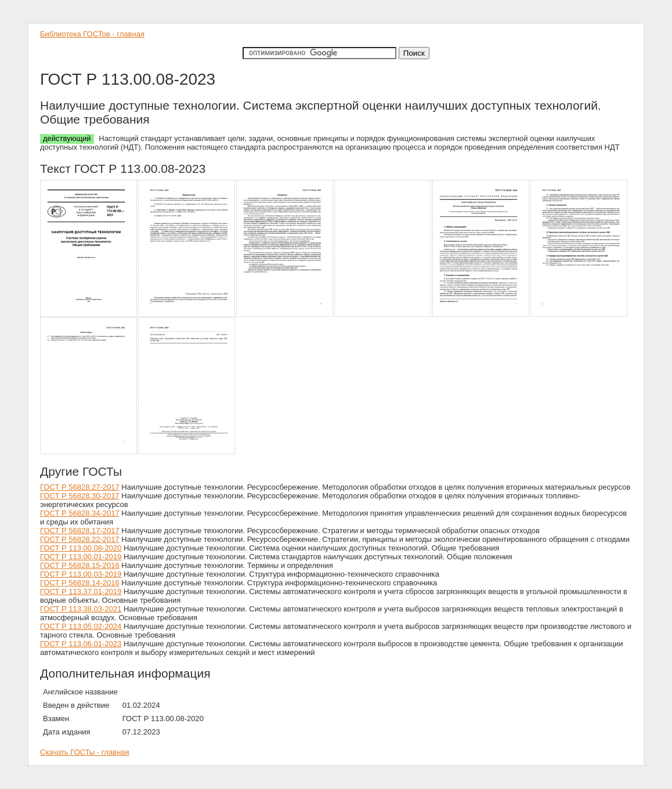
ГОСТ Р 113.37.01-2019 (81, 591)
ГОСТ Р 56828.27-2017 (80, 487)
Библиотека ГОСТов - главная (92, 34)
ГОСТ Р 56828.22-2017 (80, 539)
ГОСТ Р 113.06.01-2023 (81, 644)
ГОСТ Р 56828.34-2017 (80, 513)
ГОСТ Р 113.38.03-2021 (81, 609)
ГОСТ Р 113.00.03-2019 (81, 574)
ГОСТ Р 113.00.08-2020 (81, 548)
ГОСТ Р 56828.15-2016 (80, 565)
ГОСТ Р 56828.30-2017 (80, 496)
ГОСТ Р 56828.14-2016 (80, 583)
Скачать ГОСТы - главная (85, 752)
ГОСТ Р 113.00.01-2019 (81, 557)
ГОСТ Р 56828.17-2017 (80, 531)
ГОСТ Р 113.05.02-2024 (81, 626)
